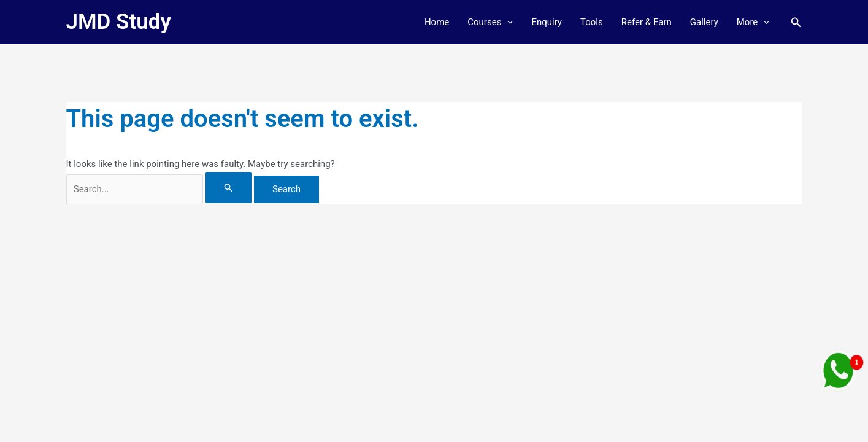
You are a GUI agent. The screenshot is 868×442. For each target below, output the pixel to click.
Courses (490, 22)
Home (437, 22)
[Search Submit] (229, 188)
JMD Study (119, 22)
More (753, 22)
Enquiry (547, 22)
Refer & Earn (647, 22)
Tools (592, 22)
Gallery (704, 22)
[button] (507, 22)
